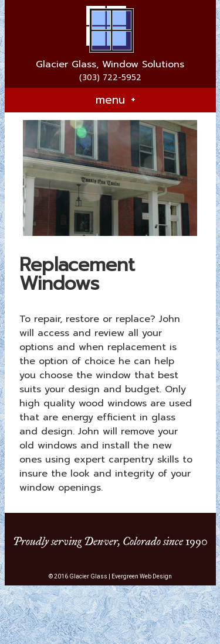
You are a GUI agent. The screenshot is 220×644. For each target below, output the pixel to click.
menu (116, 100)
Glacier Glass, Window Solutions (110, 64)
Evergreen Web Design (142, 576)
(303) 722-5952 (110, 78)
